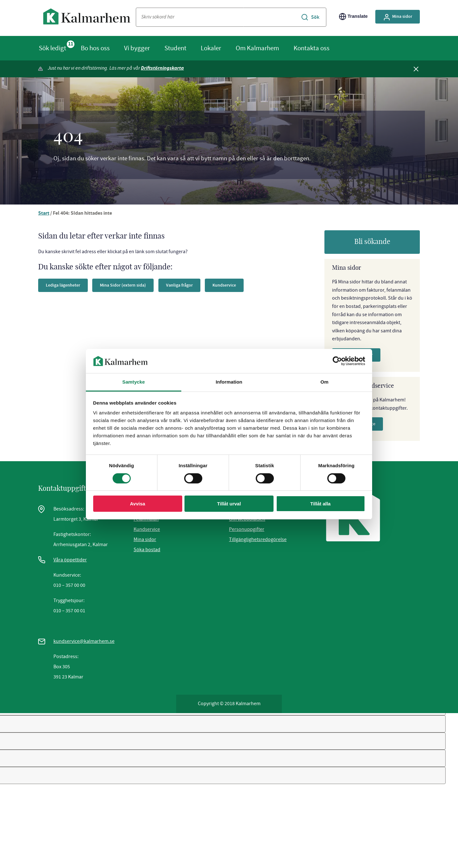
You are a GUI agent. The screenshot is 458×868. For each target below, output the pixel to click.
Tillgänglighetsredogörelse (258, 540)
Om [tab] (324, 382)
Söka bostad (147, 550)
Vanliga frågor (179, 286)
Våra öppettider (70, 560)
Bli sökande (372, 242)
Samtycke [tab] (134, 382)
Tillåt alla (321, 504)
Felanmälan (146, 520)
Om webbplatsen (247, 520)
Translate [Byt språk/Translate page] (353, 17)
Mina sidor (145, 540)
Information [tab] (229, 382)
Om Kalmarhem (257, 48)
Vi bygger (137, 48)
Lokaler (211, 48)
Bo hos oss (95, 48)
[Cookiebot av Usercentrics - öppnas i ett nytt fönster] (337, 361)
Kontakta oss (312, 48)
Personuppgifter (247, 530)
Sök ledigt (52, 48)
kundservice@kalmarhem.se (84, 642)
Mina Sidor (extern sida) (123, 286)
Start (44, 214)
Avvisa (138, 504)
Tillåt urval (229, 504)
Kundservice (224, 286)
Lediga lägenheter (63, 286)
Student (175, 48)
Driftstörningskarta (164, 69)
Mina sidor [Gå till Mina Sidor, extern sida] (398, 17)
